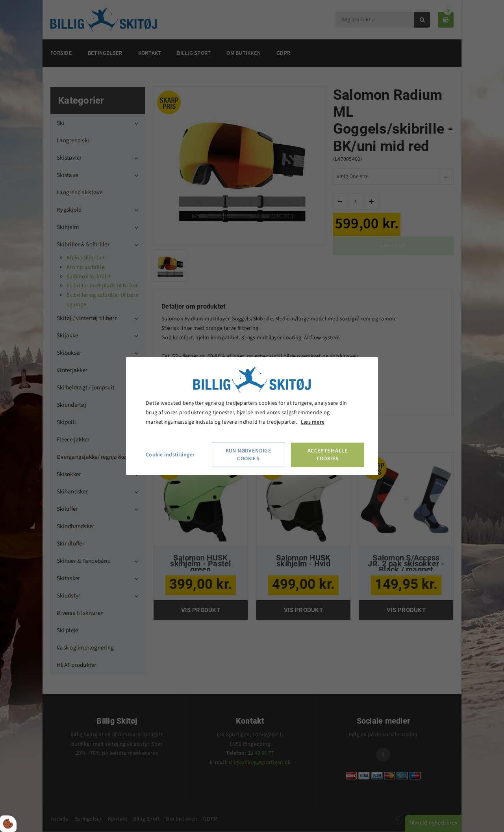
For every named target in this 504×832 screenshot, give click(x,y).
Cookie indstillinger (170, 455)
